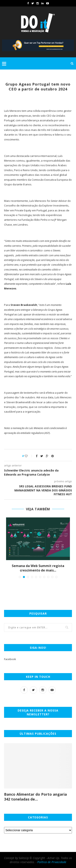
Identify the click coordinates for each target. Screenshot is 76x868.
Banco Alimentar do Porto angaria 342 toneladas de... (35, 797)
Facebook (10, 659)
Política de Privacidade (52, 862)
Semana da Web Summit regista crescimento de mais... (38, 568)
